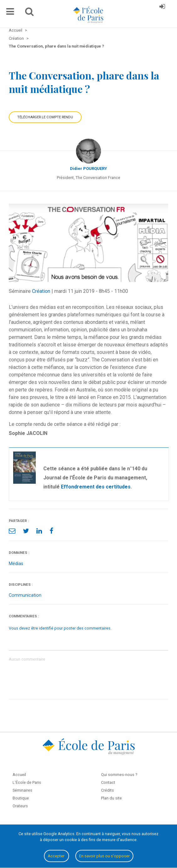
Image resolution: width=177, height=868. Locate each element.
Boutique (21, 798)
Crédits (107, 790)
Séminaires (22, 790)
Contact (108, 782)
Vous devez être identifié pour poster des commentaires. (60, 628)
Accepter (56, 856)
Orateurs (20, 806)
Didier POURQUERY (88, 168)
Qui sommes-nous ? (119, 775)
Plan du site (111, 798)
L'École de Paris (27, 782)
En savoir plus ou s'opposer (104, 856)
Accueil (19, 775)
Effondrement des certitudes (96, 487)
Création (41, 291)
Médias (16, 564)
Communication (25, 595)
